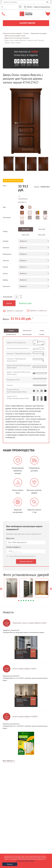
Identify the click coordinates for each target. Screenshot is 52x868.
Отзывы (42, 331)
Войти (30, 7)
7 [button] (33, 601)
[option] (26, 121)
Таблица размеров (27, 335)
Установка (42, 335)
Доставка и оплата (11, 335)
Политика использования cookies (25, 861)
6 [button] (31, 601)
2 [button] (21, 601)
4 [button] (26, 601)
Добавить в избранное (38, 311)
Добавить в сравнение (15, 311)
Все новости (8, 761)
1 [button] (19, 601)
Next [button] (51, 589)
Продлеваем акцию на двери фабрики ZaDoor (30, 623)
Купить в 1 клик (25, 303)
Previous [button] (1, 589)
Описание (11, 331)
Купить (9, 303)
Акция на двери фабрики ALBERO (25, 717)
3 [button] (24, 601)
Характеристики (27, 331)
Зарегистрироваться (42, 7)
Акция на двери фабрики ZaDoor (25, 669)
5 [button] (28, 601)
